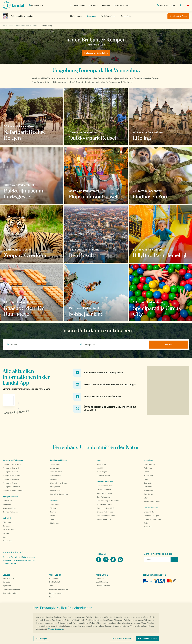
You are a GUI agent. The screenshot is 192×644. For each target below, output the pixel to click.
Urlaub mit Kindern (151, 508)
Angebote (106, 5)
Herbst (52, 516)
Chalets (147, 472)
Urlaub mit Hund (56, 472)
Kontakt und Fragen (10, 578)
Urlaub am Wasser (103, 475)
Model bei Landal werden (59, 589)
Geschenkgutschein (10, 593)
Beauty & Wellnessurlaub (59, 494)
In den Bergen (102, 472)
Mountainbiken (8, 530)
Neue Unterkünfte (9, 508)
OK (174, 559)
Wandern (6, 533)
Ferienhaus (148, 468)
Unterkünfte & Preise (178, 16)
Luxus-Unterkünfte (104, 489)
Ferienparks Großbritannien (13, 490)
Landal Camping (102, 582)
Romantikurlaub (55, 490)
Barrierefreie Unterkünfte (106, 508)
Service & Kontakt (122, 5)
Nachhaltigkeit (55, 582)
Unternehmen (54, 578)
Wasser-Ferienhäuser (152, 502)
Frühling (53, 508)
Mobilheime (148, 487)
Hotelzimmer (149, 475)
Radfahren (6, 526)
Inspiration (94, 5)
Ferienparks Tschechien (11, 487)
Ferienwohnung (150, 464)
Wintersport (7, 522)
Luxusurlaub (54, 468)
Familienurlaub (55, 464)
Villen (146, 498)
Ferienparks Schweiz (10, 472)
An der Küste (102, 464)
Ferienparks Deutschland (12, 464)
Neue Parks (7, 504)
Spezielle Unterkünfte (105, 482)
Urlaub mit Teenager (151, 516)
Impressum (7, 586)
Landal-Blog (54, 504)
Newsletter (7, 582)
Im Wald (100, 468)
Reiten (5, 537)
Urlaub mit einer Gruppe (58, 483)
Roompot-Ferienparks (11, 512)
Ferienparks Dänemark (11, 479)
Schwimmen (7, 541)
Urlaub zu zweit (55, 475)
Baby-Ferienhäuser (104, 497)
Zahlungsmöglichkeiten (11, 589)
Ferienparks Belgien (10, 483)
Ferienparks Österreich (11, 468)
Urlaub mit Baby (150, 512)
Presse (52, 597)
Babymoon (54, 479)
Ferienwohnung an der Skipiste (108, 501)
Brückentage (54, 523)
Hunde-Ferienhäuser (104, 504)
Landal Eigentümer (103, 586)
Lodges (147, 479)
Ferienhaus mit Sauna (105, 486)
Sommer (53, 512)
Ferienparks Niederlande (12, 475)
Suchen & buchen (78, 5)
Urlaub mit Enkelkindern (153, 519)
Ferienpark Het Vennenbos (28, 25)
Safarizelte (148, 483)
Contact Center (9, 563)
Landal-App (100, 578)
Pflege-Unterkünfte (104, 519)
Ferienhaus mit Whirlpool (106, 516)
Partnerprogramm (56, 593)
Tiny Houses (148, 494)
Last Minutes (7, 501)
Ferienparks (8, 25)
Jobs (51, 586)
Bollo (146, 523)
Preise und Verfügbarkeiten (96, 53)
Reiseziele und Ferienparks (13, 460)
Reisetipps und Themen (59, 460)
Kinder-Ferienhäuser (104, 493)
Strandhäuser (149, 490)
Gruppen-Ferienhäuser (105, 512)
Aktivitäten (148, 527)
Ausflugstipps (55, 487)
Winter (52, 519)
